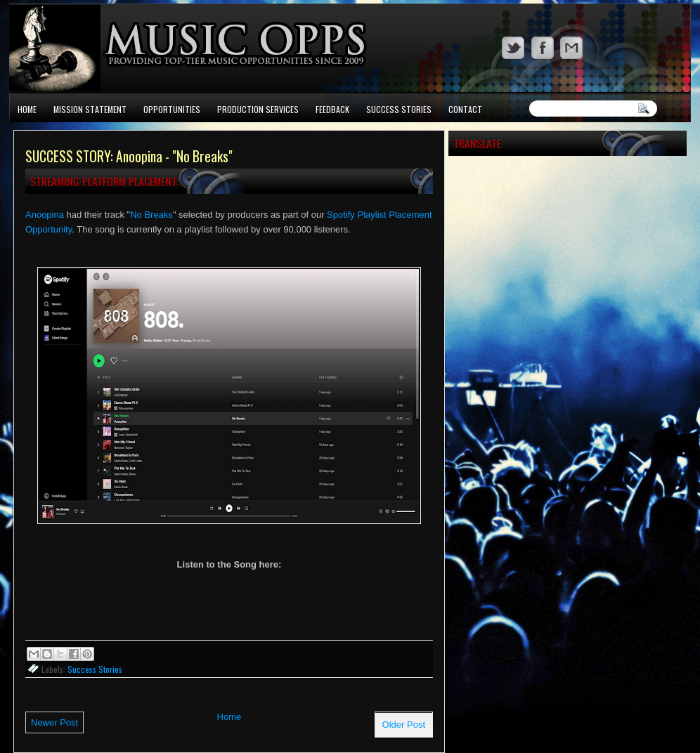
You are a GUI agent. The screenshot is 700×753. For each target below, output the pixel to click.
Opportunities (172, 109)
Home (27, 109)
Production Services (258, 109)
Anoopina (45, 215)
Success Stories (399, 109)
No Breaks (151, 215)
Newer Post (54, 722)
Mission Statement (90, 109)
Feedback (332, 109)
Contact (465, 109)
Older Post (404, 725)
